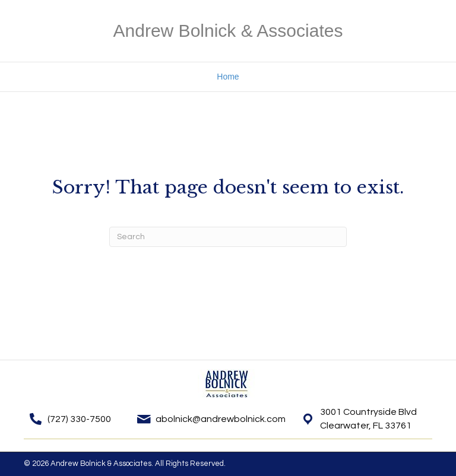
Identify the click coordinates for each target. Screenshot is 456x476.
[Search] (228, 237)
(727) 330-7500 (79, 419)
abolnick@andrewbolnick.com (221, 419)
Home (228, 77)
